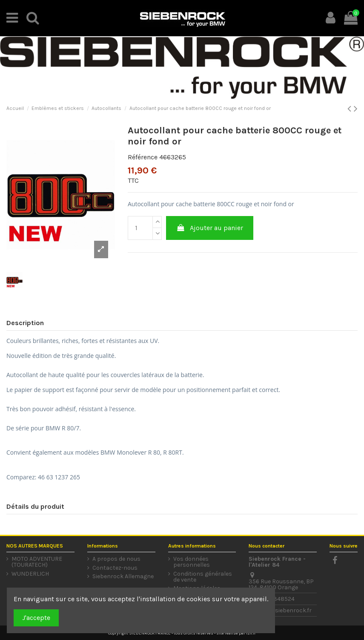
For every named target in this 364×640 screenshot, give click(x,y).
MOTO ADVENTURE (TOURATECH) (37, 562)
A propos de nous (116, 559)
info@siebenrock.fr (285, 610)
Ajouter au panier (210, 228)
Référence (143, 157)
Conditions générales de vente (203, 577)
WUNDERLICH (30, 574)
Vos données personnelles (192, 562)
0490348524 (277, 599)
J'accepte (36, 618)
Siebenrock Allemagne (123, 577)
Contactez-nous (115, 568)
